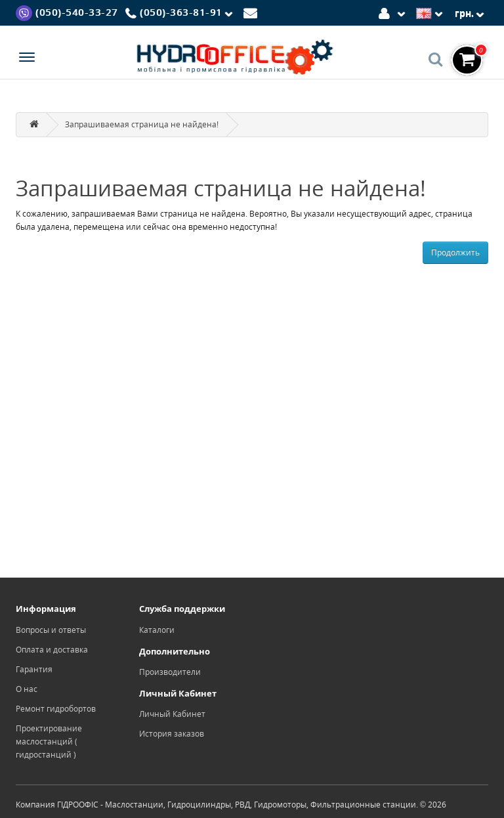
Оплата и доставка (52, 650)
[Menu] (27, 59)
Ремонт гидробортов (56, 709)
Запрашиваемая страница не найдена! (142, 124)
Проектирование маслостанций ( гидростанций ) (49, 742)
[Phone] (181, 13)
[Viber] (67, 12)
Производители (170, 672)
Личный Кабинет (172, 714)
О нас (27, 689)
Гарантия (34, 669)
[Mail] (252, 12)
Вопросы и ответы (51, 630)
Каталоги (157, 630)
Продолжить (455, 252)
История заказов (172, 734)
